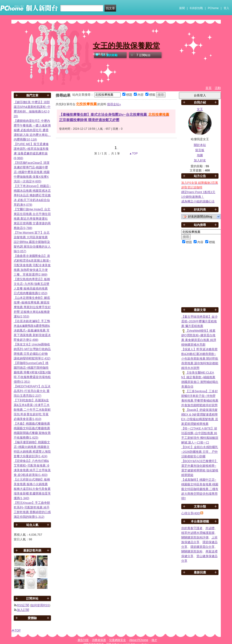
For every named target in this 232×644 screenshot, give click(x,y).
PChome (213, 8)
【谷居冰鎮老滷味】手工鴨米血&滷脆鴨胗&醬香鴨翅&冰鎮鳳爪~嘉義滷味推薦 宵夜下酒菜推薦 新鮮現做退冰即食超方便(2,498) (32, 330)
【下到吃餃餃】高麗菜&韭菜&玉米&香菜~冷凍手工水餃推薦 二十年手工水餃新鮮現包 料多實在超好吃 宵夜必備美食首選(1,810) (32, 410)
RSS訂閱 (23, 605)
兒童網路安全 (118, 640)
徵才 (154, 640)
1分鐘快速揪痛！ (193, 197)
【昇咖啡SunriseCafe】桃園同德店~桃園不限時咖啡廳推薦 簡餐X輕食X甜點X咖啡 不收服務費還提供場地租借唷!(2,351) (32, 372)
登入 (226, 8)
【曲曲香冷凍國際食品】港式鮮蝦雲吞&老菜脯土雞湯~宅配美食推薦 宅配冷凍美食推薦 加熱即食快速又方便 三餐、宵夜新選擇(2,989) (32, 265)
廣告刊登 (83, 640)
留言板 (200, 150)
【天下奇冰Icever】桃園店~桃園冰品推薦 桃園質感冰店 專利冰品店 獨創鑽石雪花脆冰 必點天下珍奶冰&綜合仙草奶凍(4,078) (32, 195)
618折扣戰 (196, 8)
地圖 (200, 155)
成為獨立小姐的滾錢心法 (198, 201)
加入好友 (200, 160)
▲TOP (133, 153)
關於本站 (200, 145)
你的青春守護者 (192, 528)
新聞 (182, 8)
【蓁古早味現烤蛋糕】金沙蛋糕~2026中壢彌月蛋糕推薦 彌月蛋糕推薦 (199, 321)
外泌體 (210, 528)
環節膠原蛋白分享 (202, 547)
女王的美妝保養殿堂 (126, 46)
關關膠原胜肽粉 (192, 551)
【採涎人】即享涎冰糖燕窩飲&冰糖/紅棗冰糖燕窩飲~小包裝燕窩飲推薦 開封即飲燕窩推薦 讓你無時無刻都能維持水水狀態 (200, 359)
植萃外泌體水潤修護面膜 (198, 533)
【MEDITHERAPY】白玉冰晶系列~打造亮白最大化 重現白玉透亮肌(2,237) (32, 391)
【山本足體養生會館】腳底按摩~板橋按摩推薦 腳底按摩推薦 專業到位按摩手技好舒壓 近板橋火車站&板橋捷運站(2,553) (32, 307)
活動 (218, 88)
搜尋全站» (114, 104)
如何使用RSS (40, 605)
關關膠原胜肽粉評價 (195, 537)
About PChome (139, 640)
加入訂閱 (23, 610)
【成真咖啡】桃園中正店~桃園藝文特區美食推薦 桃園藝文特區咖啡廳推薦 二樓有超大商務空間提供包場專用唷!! (200, 489)
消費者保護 (99, 640)
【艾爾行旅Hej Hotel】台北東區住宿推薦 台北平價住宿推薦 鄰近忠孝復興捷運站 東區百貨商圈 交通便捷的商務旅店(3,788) (32, 219)
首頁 (208, 88)
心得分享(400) (191, 513)
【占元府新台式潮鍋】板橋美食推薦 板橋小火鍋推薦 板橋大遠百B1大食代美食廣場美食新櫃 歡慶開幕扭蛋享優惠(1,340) (32, 489)
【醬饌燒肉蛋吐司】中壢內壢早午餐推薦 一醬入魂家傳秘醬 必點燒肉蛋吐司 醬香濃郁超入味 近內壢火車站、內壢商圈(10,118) (32, 130)
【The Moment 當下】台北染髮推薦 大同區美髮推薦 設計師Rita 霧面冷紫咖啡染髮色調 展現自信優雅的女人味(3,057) (32, 242)
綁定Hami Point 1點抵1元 (198, 192)
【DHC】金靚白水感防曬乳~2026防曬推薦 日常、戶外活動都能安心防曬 (200, 452)
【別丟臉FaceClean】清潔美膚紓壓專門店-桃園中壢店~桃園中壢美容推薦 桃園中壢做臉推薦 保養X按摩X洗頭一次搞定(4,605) (32, 172)
